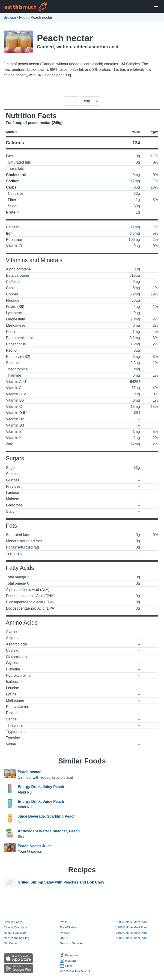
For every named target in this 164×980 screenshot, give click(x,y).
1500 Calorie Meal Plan (131, 922)
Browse (10, 17)
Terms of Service (71, 943)
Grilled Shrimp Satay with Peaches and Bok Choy (61, 882)
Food (23, 17)
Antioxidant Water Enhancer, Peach (49, 831)
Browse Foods (13, 922)
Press (64, 922)
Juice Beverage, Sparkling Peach (47, 816)
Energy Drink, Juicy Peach (41, 787)
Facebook (69, 955)
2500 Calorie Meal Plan (131, 933)
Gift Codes (11, 943)
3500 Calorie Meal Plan (131, 938)
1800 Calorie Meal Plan (131, 927)
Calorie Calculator (15, 927)
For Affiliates (68, 927)
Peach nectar (65, 38)
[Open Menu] (156, 7)
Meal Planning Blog (16, 938)
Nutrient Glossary (15, 933)
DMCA (64, 938)
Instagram (69, 961)
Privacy (65, 933)
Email (66, 966)
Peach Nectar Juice (35, 846)
